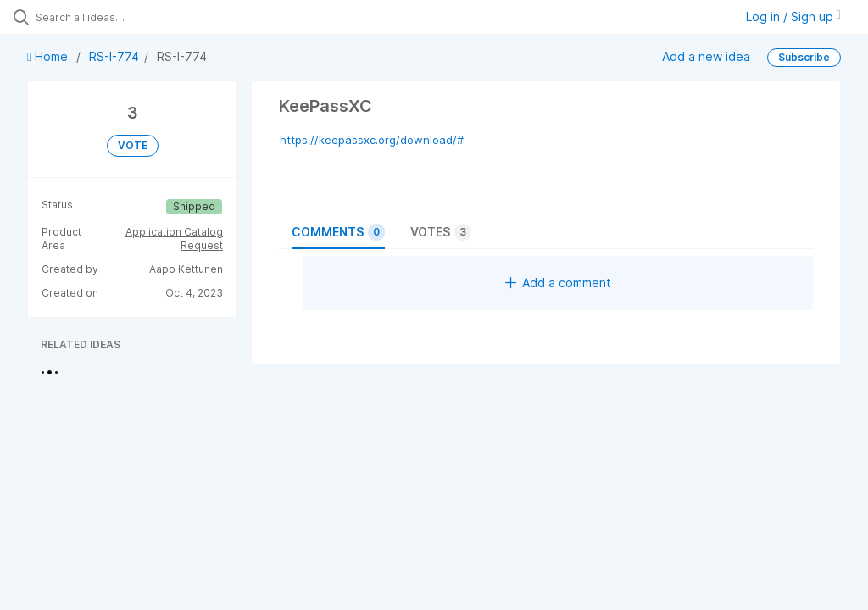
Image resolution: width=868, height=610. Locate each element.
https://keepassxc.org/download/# (372, 140)
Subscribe (804, 57)
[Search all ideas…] (114, 17)
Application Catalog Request (174, 238)
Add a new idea (706, 56)
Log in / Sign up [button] (793, 17)
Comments (338, 232)
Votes (441, 232)
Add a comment (558, 283)
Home (49, 56)
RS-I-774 (114, 56)
